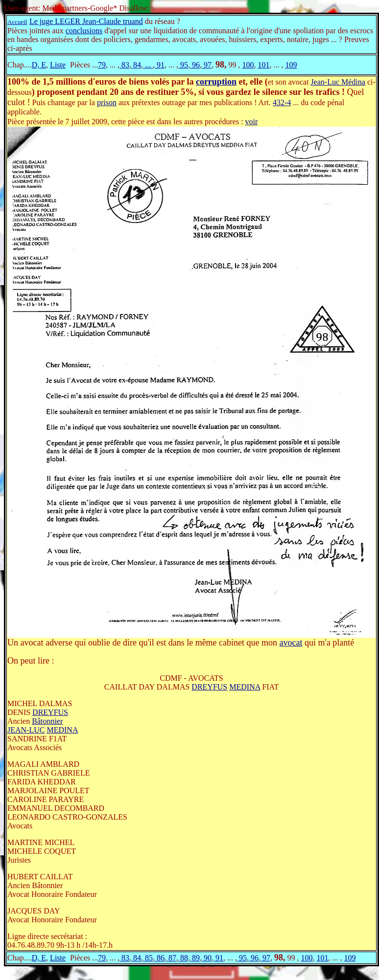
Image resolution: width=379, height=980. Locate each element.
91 (160, 65)
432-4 (282, 102)
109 (291, 65)
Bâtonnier (47, 721)
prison (107, 102)
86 (160, 958)
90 (207, 958)
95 (183, 65)
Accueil (17, 22)
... (148, 65)
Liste (58, 65)
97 (207, 65)
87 (171, 958)
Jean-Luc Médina (338, 82)
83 (124, 65)
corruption (216, 82)
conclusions (84, 31)
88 (183, 958)
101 (263, 65)
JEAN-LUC (26, 730)
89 (195, 958)
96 (195, 65)
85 (148, 958)
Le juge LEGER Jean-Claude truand (86, 21)
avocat (291, 643)
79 (102, 65)
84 (136, 65)
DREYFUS (209, 687)
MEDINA (245, 687)
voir (252, 122)
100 (248, 65)
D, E (39, 65)
